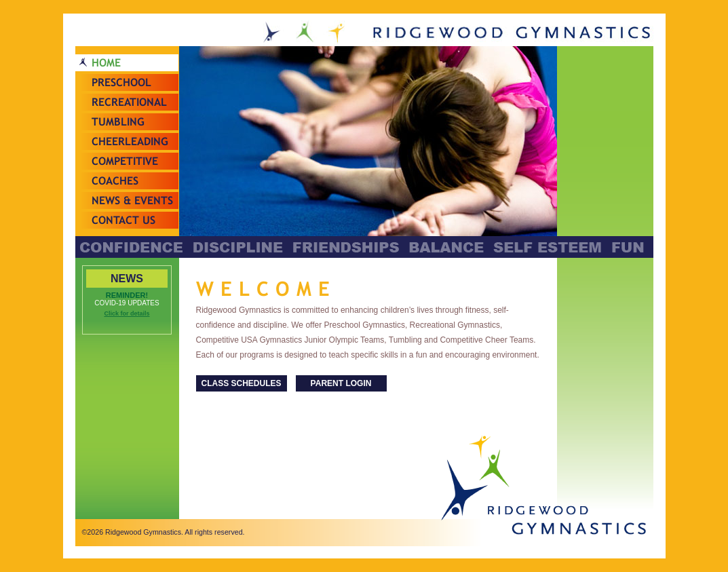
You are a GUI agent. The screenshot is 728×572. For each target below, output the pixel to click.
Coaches (115, 181)
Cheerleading (130, 141)
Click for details (127, 313)
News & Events (132, 201)
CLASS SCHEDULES (241, 383)
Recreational (129, 102)
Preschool (121, 82)
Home (106, 63)
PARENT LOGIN (341, 383)
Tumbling (118, 122)
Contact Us (123, 220)
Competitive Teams (125, 170)
